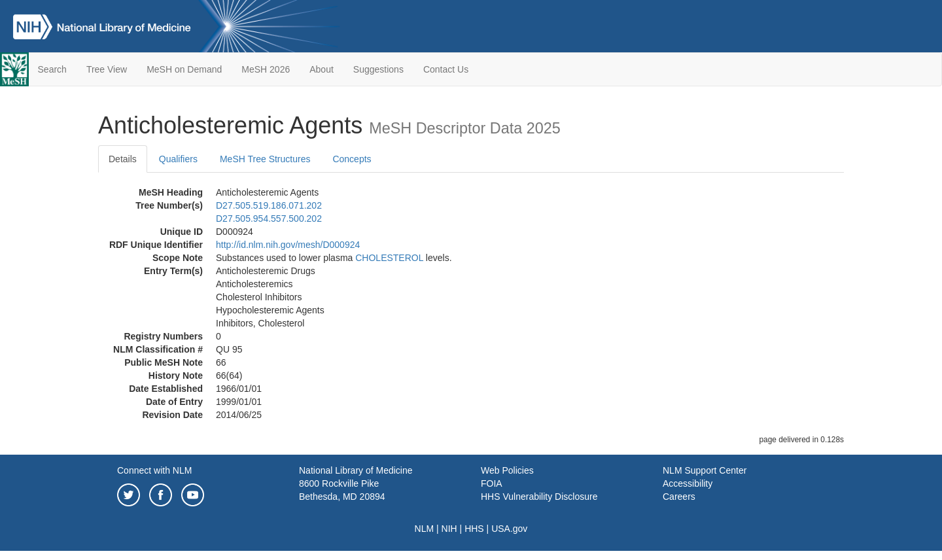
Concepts (352, 159)
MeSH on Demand (184, 69)
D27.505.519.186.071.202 (269, 205)
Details (123, 159)
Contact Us (446, 69)
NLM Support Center (705, 470)
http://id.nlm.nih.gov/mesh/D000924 (288, 245)
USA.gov (509, 529)
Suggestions (378, 69)
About (322, 69)
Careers (679, 497)
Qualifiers (178, 159)
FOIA (492, 483)
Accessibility (688, 483)
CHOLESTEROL (389, 258)
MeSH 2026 (266, 69)
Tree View (107, 69)
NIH (449, 529)
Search (52, 69)
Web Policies (507, 470)
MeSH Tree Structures (265, 159)
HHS (474, 529)
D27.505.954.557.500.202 (269, 219)
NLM (425, 529)
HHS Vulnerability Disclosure (539, 497)
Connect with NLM (154, 470)
